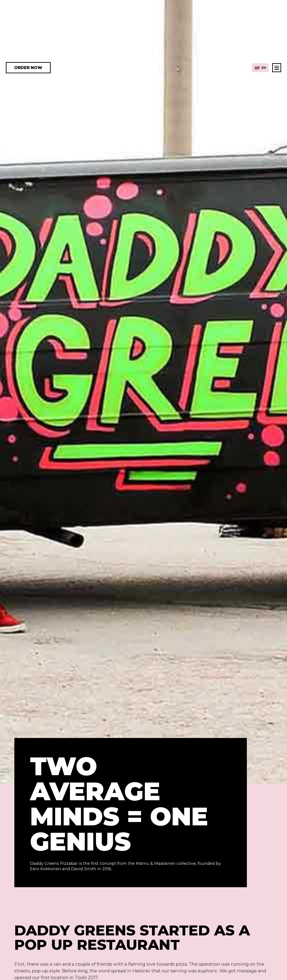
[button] (260, 68)
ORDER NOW (28, 68)
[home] (143, 68)
